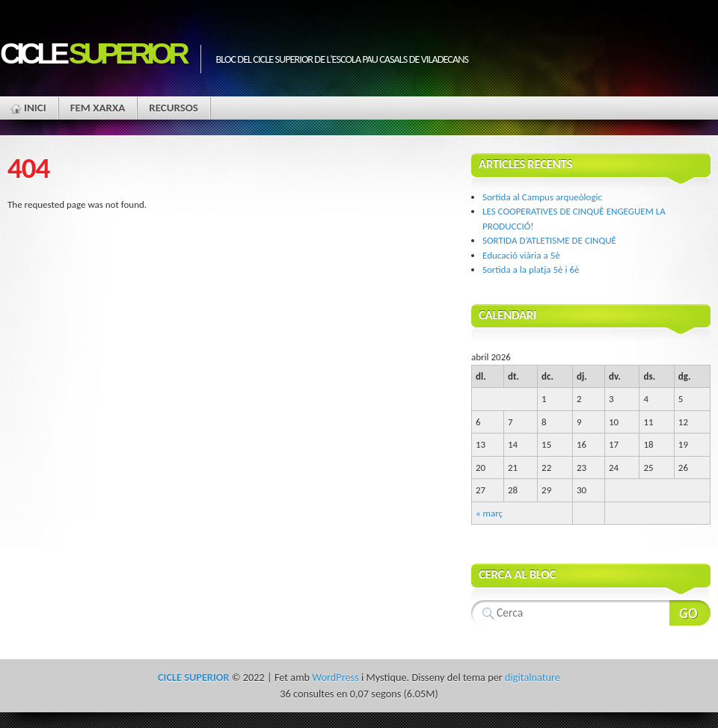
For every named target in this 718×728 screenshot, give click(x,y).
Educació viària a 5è (521, 255)
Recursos (174, 108)
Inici (35, 108)
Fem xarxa (98, 108)
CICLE (93, 53)
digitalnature (533, 677)
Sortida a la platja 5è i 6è (531, 269)
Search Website (690, 613)
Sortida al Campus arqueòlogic (542, 197)
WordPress (335, 677)
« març (489, 513)
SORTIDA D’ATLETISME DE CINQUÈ (549, 240)
